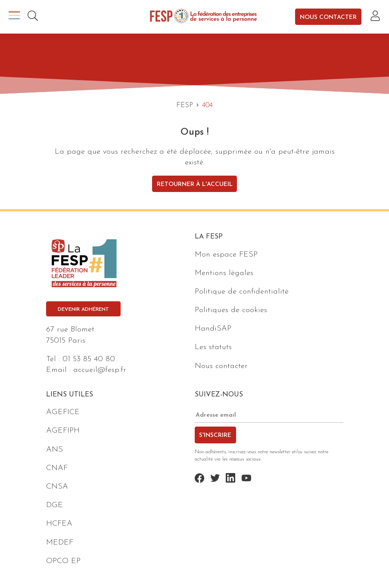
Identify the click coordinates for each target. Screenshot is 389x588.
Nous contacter (328, 17)
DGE (54, 505)
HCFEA (59, 524)
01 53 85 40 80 (89, 359)
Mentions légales (224, 273)
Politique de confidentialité (242, 292)
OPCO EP (63, 561)
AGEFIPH (63, 431)
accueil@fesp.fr (100, 370)
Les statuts (213, 347)
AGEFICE (63, 412)
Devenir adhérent (83, 309)
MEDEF (60, 543)
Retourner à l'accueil (195, 184)
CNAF (57, 468)
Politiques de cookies (231, 310)
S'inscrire (215, 435)
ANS (54, 450)
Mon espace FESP (226, 255)
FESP (185, 105)
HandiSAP (213, 329)
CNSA (57, 487)
